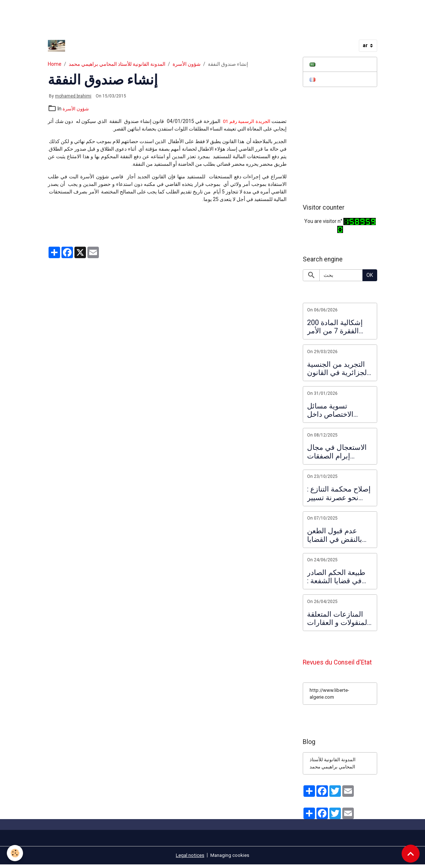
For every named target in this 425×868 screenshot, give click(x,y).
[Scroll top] (411, 854)
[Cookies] (15, 853)
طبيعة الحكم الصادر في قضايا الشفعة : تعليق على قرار (336, 578)
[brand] (58, 46)
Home (55, 64)
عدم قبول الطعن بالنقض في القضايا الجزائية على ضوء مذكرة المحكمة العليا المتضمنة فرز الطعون (339, 536)
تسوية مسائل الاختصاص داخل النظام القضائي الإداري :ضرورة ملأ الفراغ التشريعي (335, 411)
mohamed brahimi (73, 96)
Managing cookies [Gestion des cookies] (230, 859)
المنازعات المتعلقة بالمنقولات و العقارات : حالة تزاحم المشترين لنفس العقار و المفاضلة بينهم (340, 619)
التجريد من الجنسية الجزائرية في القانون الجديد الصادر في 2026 (338, 369)
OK (370, 276)
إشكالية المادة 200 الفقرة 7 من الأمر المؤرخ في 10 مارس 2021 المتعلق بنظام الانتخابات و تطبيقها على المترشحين (338, 328)
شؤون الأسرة (187, 64)
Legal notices (189, 859)
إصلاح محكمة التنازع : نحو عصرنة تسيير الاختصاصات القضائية (339, 495)
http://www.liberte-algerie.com (331, 696)
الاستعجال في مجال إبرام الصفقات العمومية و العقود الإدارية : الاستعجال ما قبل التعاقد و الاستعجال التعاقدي (339, 453)
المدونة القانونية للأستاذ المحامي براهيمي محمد (117, 64)
